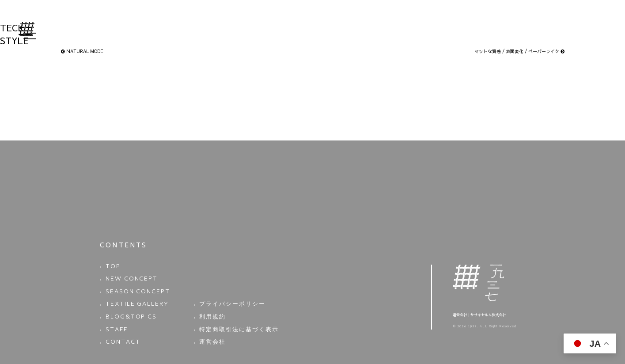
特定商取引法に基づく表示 (229, 312)
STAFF (114, 312)
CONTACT (118, 322)
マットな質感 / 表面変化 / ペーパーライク (519, 51)
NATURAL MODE (82, 51)
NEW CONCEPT (125, 275)
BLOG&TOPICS (124, 303)
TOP (111, 266)
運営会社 (209, 322)
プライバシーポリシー (224, 294)
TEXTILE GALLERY (130, 294)
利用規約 (209, 303)
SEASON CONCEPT (130, 284)
